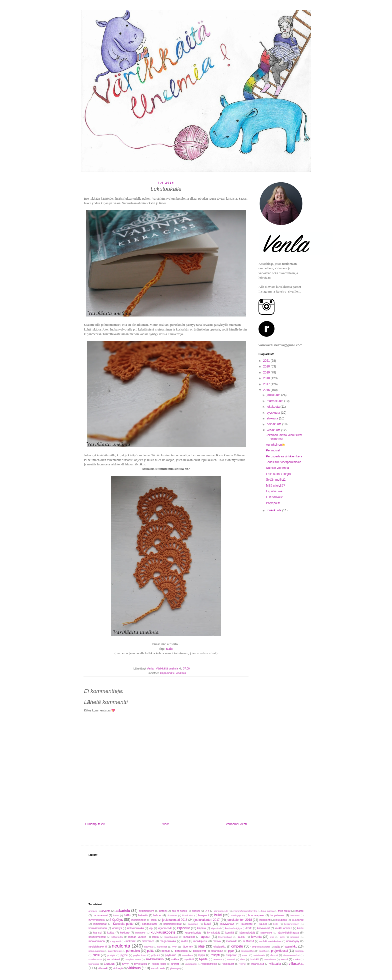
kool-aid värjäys (233, 928)
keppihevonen (292, 924)
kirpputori (216, 928)
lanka (155, 937)
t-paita (203, 959)
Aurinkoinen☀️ (276, 445)
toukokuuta (274, 510)
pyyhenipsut (140, 955)
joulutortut (298, 920)
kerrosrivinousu (98, 928)
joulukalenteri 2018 (239, 920)
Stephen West (133, 959)
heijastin (143, 915)
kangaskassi (150, 924)
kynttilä (230, 933)
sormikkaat (113, 959)
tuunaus (109, 964)
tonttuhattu (270, 959)
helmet (157, 915)
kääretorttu (117, 937)
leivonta (256, 937)
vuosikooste (158, 968)
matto (185, 941)
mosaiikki (231, 941)
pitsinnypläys (248, 951)
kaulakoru (247, 924)
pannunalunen (96, 951)
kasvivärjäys (227, 924)
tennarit (231, 959)
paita (277, 947)
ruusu (245, 955)
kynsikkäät (213, 933)
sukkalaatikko (154, 959)
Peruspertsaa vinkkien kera (284, 456)
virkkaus (181, 673)
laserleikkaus (225, 937)
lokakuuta (274, 407)
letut (272, 937)
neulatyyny (293, 941)
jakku (154, 920)
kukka (111, 933)
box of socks (179, 911)
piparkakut (217, 951)
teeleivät (218, 959)
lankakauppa (171, 937)
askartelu (123, 911)
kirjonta (201, 928)
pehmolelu (133, 951)
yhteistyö (175, 968)
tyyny (125, 964)
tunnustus (94, 964)
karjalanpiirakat (173, 924)
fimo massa (267, 911)
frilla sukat (284, 911)
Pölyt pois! (273, 503)
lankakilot (189, 937)
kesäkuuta (274, 430)
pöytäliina (171, 955)
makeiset (131, 941)
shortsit (274, 955)
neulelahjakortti (98, 947)
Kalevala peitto (123, 924)
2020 (267, 366)
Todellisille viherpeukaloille (284, 462)
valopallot (228, 964)
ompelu (237, 946)
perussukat (182, 951)
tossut (284, 959)
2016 (267, 390)
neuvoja (148, 947)
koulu (300, 928)
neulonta (121, 946)
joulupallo (281, 920)
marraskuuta (275, 401)
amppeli (93, 911)
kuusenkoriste (193, 933)
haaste (299, 911)
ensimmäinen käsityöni (245, 911)
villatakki (103, 968)
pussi (96, 955)
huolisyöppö (237, 915)
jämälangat (100, 924)
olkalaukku (220, 947)
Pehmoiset (273, 450)
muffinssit (248, 941)
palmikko (291, 947)
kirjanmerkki (167, 673)
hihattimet (172, 915)
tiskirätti (255, 959)
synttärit (189, 959)
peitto (151, 951)
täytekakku (140, 964)
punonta (299, 951)
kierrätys (117, 928)
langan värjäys (137, 937)
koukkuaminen (283, 928)
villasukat (296, 964)
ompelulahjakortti (261, 947)
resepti (215, 955)
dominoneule (221, 911)
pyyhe (124, 955)
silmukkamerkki (291, 955)
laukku (241, 937)
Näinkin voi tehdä (277, 468)
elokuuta (273, 418)
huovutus (295, 915)
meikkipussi (200, 941)
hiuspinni (204, 915)
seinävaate (259, 955)
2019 (267, 372)
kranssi (97, 933)
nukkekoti (162, 947)
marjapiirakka (168, 941)
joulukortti (265, 920)
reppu (201, 955)
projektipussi (279, 951)
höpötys (116, 920)
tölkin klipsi (159, 964)
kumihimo (140, 933)
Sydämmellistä (276, 480)
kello (276, 924)
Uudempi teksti (95, 824)
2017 (267, 384)
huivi (218, 915)
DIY (207, 911)
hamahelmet (100, 915)
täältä (170, 649)
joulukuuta (274, 395)
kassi (208, 924)
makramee (148, 941)
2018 (267, 378)
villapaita (275, 964)
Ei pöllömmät (275, 491)
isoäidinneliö (139, 920)
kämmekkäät (247, 933)
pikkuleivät (199, 951)
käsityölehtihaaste (288, 933)
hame (116, 915)
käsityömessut (97, 937)
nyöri (175, 947)
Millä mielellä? (275, 486)
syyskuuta (274, 413)
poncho (263, 951)
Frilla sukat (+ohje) (278, 474)
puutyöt (111, 955)
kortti (249, 928)
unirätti (175, 964)
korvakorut (263, 928)
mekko (217, 941)
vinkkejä (118, 968)
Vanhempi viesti (236, 824)
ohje (201, 946)
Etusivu (165, 824)
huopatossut (277, 915)
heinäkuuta (274, 424)
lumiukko (295, 937)
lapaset (205, 937)
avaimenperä (146, 911)
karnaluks (193, 924)
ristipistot (231, 955)
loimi (282, 937)
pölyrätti (155, 955)
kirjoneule (183, 928)
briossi (196, 911)
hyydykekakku (97, 920)
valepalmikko (209, 964)
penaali (166, 951)
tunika (296, 959)
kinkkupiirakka (135, 928)
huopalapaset (256, 915)
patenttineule (115, 951)
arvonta (106, 911)
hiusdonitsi (188, 915)
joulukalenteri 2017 (207, 920)
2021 (267, 361)
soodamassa (95, 959)
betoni (163, 911)
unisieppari (191, 964)
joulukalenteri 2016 (175, 920)
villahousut (257, 964)
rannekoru (187, 955)
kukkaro (125, 933)
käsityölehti (266, 933)
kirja (151, 928)
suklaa (175, 959)
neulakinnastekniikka (270, 941)
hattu (127, 915)
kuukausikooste (163, 932)
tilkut (242, 959)
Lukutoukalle (274, 497)
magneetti (115, 941)
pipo (231, 951)
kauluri (263, 924)
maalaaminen (97, 941)
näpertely (187, 947)
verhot (243, 964)
